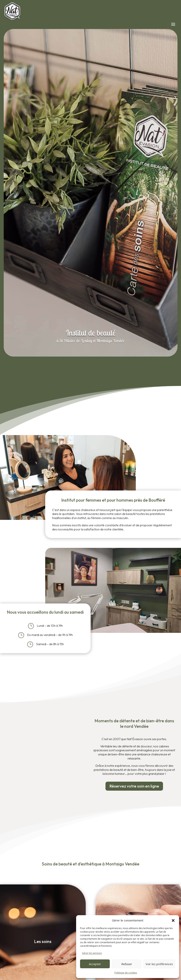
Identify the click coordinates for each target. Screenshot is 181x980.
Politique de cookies (126, 973)
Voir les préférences (159, 964)
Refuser (127, 964)
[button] (173, 920)
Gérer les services (92, 953)
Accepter (95, 964)
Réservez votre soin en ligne (134, 786)
